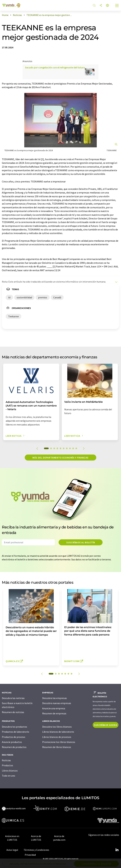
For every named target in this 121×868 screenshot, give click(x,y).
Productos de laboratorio (16, 732)
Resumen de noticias (13, 712)
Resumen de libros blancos (57, 747)
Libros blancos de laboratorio (58, 732)
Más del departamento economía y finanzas (60, 458)
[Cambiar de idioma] (107, 6)
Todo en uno (9, 776)
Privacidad (30, 855)
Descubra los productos (14, 727)
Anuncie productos (12, 742)
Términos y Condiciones (36, 850)
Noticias (6, 760)
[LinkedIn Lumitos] (117, 850)
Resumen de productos (14, 747)
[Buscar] (94, 6)
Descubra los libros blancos (57, 727)
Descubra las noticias (13, 698)
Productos (7, 765)
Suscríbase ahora (106, 725)
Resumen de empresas (54, 713)
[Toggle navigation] (117, 6)
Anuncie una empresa (54, 708)
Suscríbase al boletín (81, 542)
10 (76, 448)
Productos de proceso (14, 737)
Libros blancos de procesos (57, 737)
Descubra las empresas (55, 698)
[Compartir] (101, 6)
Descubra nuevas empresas (57, 703)
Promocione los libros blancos (59, 742)
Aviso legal (12, 850)
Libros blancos (10, 771)
